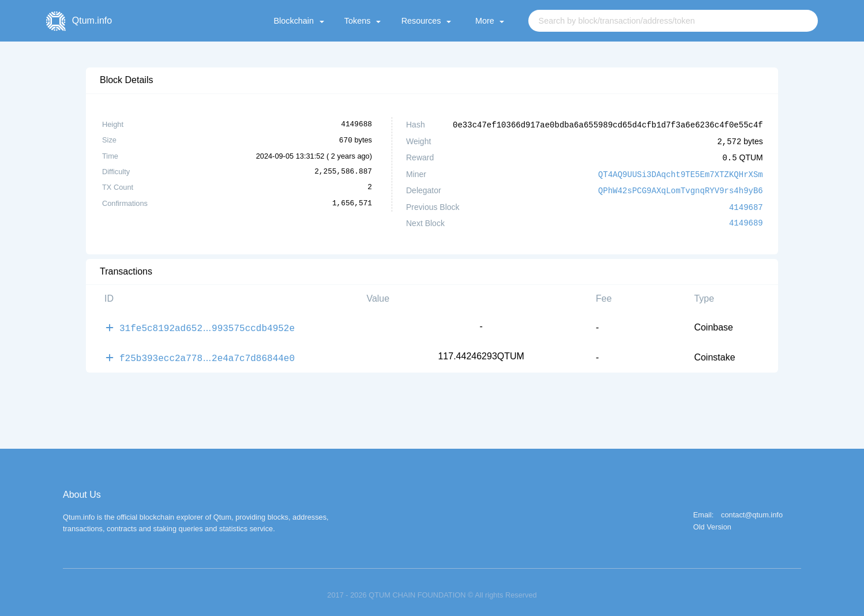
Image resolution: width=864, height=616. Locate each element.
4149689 (746, 220)
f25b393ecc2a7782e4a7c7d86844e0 (207, 352)
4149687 (746, 204)
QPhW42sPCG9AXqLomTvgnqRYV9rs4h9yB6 (681, 188)
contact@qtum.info (752, 510)
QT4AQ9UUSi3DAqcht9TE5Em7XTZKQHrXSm (681, 172)
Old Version (712, 522)
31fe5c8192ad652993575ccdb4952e (207, 324)
